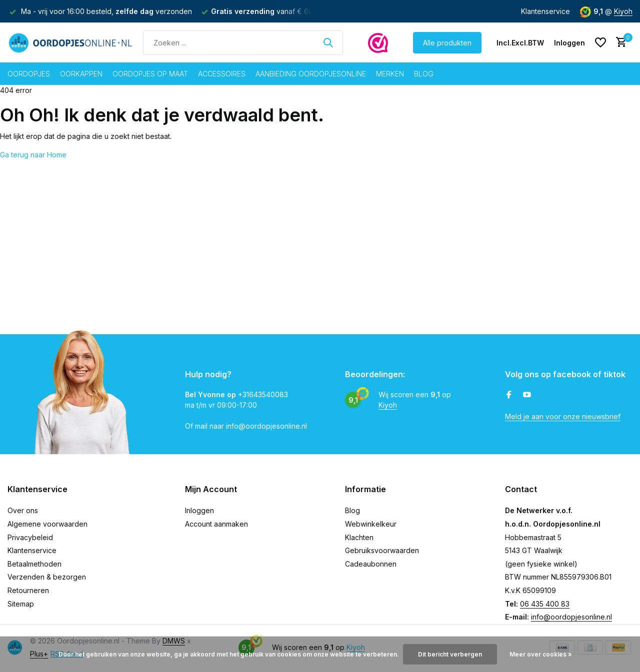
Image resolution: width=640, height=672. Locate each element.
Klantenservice (545, 11)
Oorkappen (81, 74)
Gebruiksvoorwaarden (382, 550)
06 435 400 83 (545, 604)
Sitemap (21, 604)
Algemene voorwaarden (47, 524)
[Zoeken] (243, 43)
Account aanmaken (216, 524)
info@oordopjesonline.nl (571, 617)
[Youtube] (527, 395)
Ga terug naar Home (33, 155)
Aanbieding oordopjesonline (311, 74)
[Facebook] (509, 395)
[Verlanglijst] (600, 42)
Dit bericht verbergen (450, 654)
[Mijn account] (569, 43)
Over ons (23, 510)
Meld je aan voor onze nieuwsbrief (563, 416)
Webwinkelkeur (371, 524)
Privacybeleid (30, 537)
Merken (390, 74)
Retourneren (28, 590)
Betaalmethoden (34, 564)
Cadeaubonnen (371, 564)
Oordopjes (29, 74)
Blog (424, 74)
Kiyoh (623, 11)
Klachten (359, 537)
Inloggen (199, 510)
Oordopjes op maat (150, 74)
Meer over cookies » (541, 654)
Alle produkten (447, 43)
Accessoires (222, 74)
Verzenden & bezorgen (47, 577)
